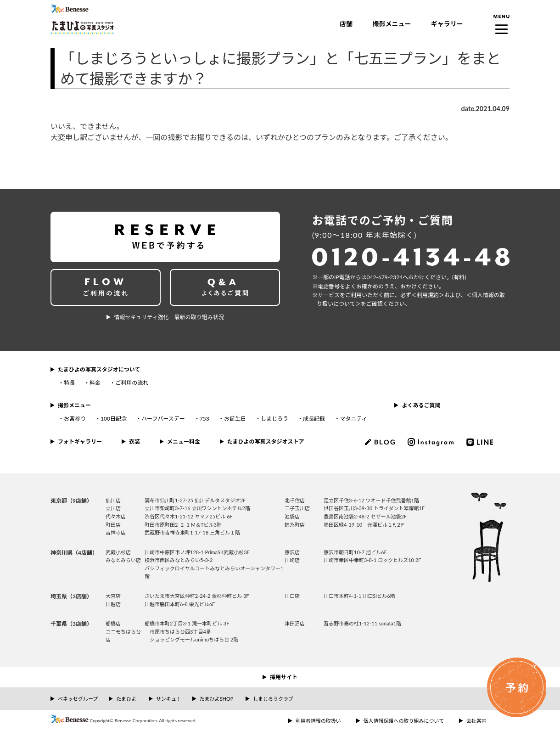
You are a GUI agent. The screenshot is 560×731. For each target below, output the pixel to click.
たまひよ (126, 699)
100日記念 (114, 419)
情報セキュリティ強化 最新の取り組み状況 (169, 317)
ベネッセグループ (78, 699)
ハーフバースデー (163, 419)
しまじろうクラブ (273, 699)
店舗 (346, 24)
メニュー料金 (184, 441)
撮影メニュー (392, 24)
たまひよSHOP (216, 699)
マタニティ (353, 419)
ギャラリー (447, 24)
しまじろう (274, 419)
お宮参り (75, 419)
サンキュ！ (169, 699)
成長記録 (314, 419)
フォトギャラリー (80, 441)
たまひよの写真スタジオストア (266, 441)
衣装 (134, 441)
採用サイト (284, 677)
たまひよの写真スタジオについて (99, 369)
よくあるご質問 (421, 405)
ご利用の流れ (132, 383)
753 (204, 419)
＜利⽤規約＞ (428, 295)
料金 (95, 383)
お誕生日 (235, 419)
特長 (69, 383)
